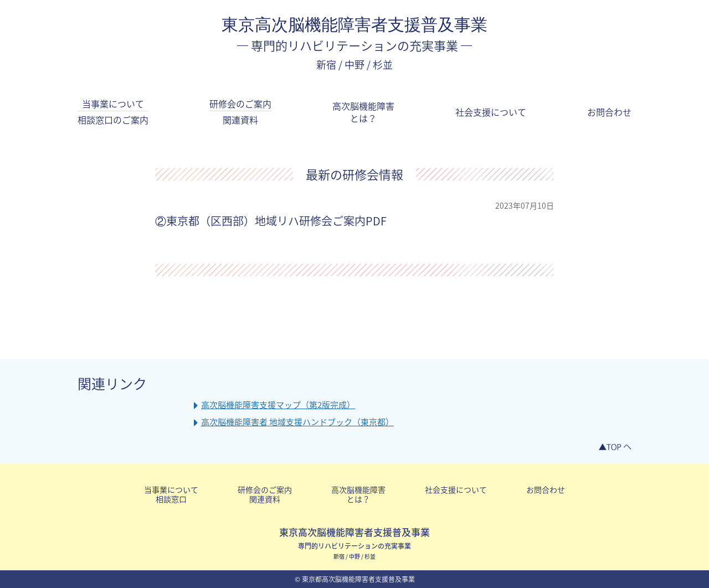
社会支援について (491, 112)
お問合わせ (609, 112)
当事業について (113, 112)
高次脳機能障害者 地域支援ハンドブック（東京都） (297, 422)
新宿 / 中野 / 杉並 (354, 65)
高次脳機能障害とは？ (363, 112)
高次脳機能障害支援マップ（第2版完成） (278, 405)
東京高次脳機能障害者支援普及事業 (354, 25)
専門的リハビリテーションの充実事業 (354, 45)
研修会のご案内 (240, 112)
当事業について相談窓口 (171, 494)
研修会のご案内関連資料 (265, 494)
